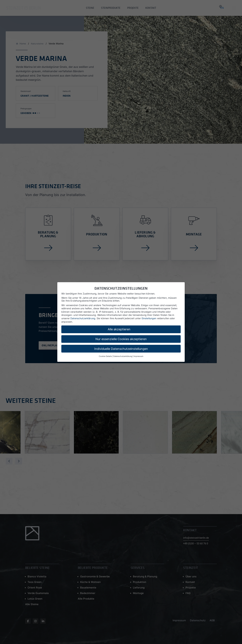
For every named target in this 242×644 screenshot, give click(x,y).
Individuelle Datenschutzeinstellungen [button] (121, 349)
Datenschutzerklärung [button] (123, 356)
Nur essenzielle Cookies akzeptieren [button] (121, 339)
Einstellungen (149, 318)
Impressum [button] (138, 356)
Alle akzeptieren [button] (119, 329)
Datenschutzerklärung (83, 318)
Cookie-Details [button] (105, 356)
